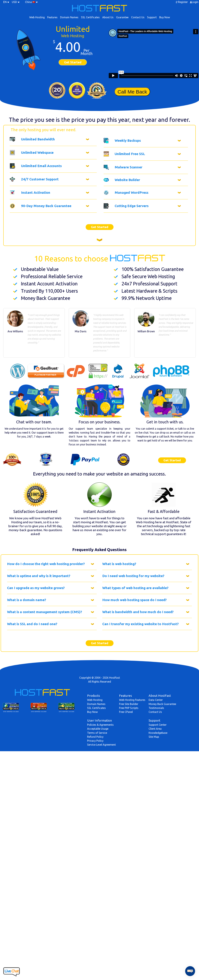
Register (183, 2)
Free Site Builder (129, 704)
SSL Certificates (90, 17)
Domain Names (69, 17)
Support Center (158, 725)
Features (52, 17)
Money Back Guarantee (162, 704)
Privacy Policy (95, 741)
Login (195, 2)
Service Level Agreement (101, 745)
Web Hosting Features (132, 700)
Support (152, 17)
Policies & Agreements (100, 725)
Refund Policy (95, 737)
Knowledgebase (158, 733)
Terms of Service (97, 733)
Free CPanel (126, 712)
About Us (108, 17)
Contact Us (138, 17)
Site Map (154, 737)
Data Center (156, 700)
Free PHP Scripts (129, 708)
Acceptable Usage (98, 729)
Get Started (73, 62)
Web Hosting (37, 17)
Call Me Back (132, 92)
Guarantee (122, 17)
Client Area (155, 729)
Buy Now (165, 17)
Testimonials (156, 708)
